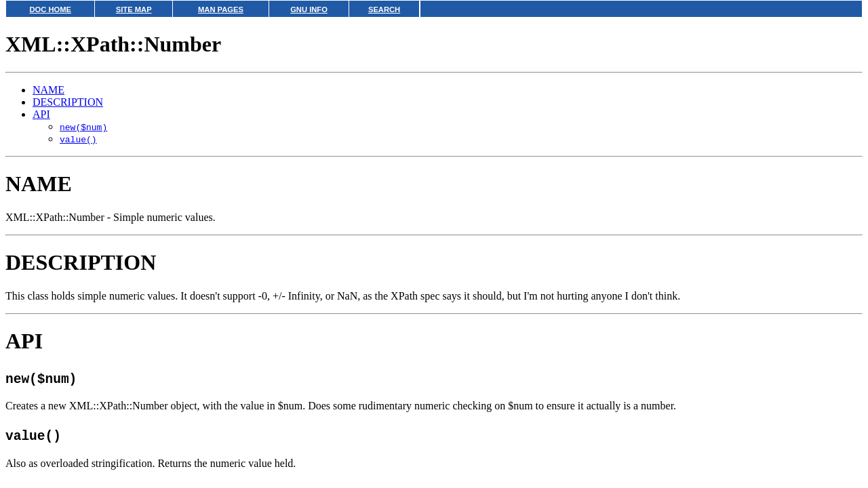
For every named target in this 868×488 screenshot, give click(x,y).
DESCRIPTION (68, 102)
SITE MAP (134, 9)
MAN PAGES (221, 9)
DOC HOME (50, 9)
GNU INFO (309, 9)
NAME (48, 90)
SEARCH (384, 9)
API (41, 114)
